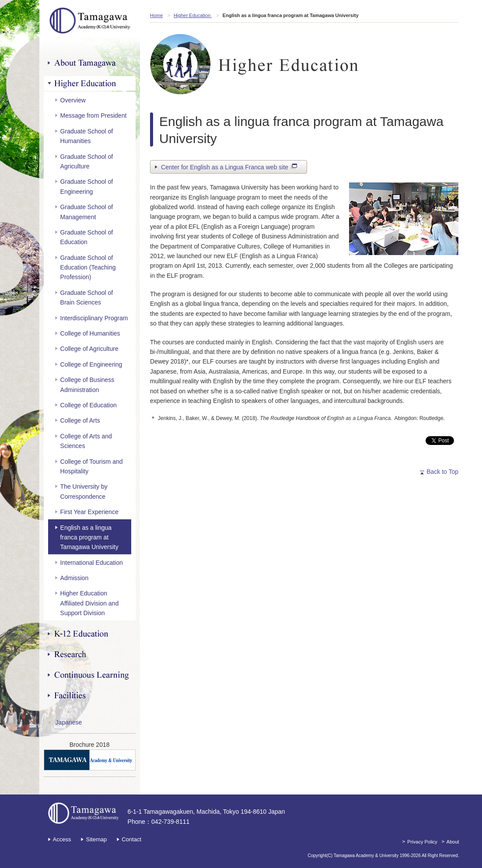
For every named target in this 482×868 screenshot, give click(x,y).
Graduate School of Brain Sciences (87, 297)
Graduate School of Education (87, 237)
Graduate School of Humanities (87, 136)
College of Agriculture (89, 349)
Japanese (69, 722)
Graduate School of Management (87, 212)
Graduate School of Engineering (87, 186)
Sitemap (96, 839)
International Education (92, 563)
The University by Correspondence (84, 491)
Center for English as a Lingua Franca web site (229, 168)
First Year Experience (89, 512)
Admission (75, 578)
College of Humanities (90, 333)
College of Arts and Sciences (86, 441)
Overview (73, 100)
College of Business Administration (87, 385)
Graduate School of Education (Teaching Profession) (88, 268)
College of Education (89, 405)
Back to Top (442, 472)
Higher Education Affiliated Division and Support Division (90, 603)
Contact (131, 839)
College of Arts (80, 420)
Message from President (94, 115)
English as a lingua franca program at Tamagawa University (89, 537)
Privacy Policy (422, 842)
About (453, 842)
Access (62, 839)
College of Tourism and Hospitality (92, 466)
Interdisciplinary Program (94, 318)
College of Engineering (91, 364)
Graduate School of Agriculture (87, 161)
